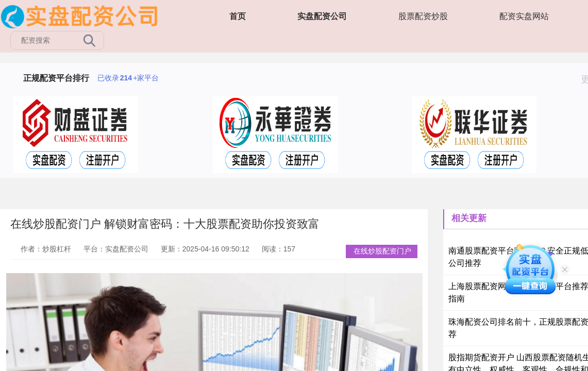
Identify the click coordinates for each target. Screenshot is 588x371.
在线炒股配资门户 (382, 251)
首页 (238, 16)
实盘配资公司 (322, 16)
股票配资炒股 (423, 16)
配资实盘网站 (524, 16)
